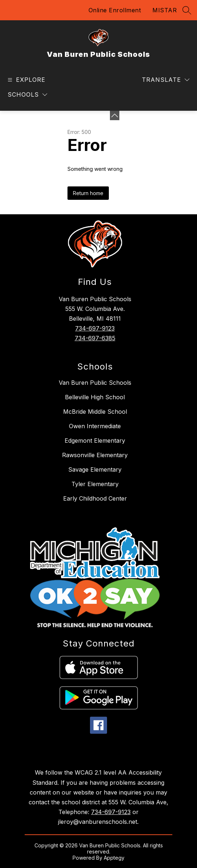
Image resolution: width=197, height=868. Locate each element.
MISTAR (165, 10)
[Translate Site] (166, 80)
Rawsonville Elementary (95, 455)
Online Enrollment (115, 10)
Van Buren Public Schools (95, 383)
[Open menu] (26, 80)
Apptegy (114, 858)
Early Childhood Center (95, 498)
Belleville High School (95, 397)
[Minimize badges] (115, 115)
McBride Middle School (95, 412)
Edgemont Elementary (95, 441)
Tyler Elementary (95, 484)
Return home (88, 193)
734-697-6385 (95, 338)
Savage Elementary (95, 469)
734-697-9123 (95, 328)
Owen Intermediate (95, 426)
